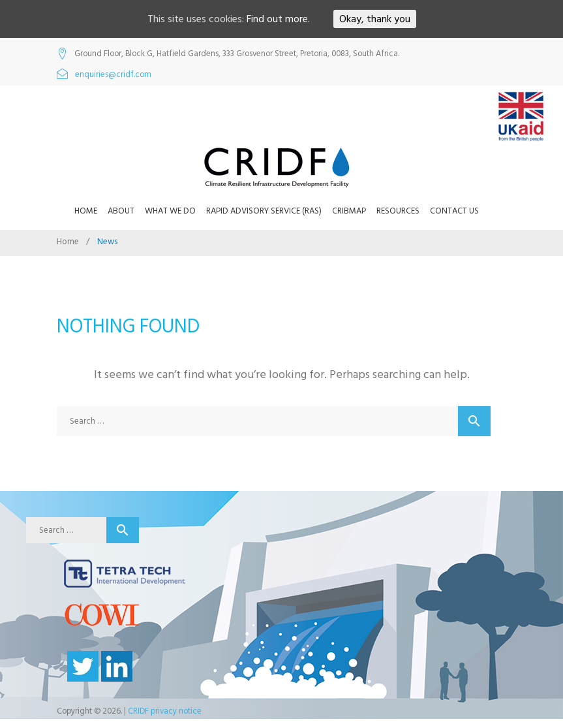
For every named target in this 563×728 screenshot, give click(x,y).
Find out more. (278, 19)
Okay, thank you (375, 19)
